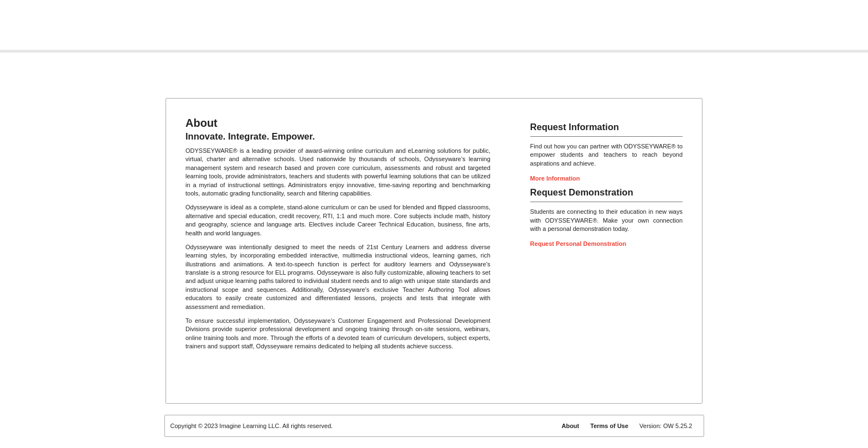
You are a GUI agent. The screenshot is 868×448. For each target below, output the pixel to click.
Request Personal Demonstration (578, 244)
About (570, 426)
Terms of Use (609, 426)
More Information (555, 178)
